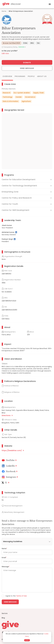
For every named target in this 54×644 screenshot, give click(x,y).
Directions (7, 415)
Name (4, 549)
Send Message (27, 68)
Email (4, 558)
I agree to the (16, 596)
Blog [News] (3, 618)
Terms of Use (21, 596)
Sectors (5, 613)
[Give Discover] (11, 4)
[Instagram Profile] (10, 477)
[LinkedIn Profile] (16, 232)
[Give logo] (27, 625)
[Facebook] (10, 471)
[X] (6, 483)
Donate (27, 63)
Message (6, 567)
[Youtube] (10, 460)
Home (4, 11)
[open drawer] (50, 4)
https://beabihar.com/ (13, 450)
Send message (10, 602)
